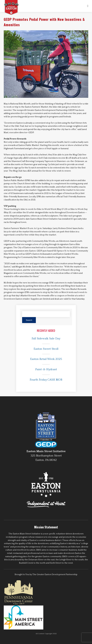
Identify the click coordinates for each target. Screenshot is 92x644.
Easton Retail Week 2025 (46, 359)
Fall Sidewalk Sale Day (46, 339)
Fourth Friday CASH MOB (46, 380)
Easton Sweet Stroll (46, 349)
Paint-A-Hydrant (46, 369)
